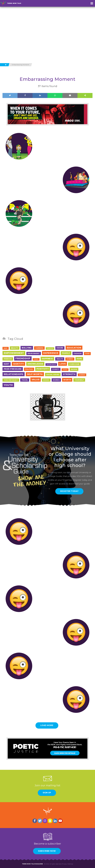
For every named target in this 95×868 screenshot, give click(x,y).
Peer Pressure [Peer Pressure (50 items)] (13, 369)
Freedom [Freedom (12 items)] (8, 359)
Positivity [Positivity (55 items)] (43, 369)
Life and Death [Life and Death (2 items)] (51, 364)
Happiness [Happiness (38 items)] (47, 359)
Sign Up (47, 793)
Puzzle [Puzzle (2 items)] (65, 370)
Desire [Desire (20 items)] (60, 348)
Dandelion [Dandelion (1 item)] (50, 348)
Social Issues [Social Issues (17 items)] (53, 374)
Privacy (64, 864)
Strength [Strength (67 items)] (69, 374)
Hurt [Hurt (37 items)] (7, 364)
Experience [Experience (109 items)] (51, 353)
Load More (47, 725)
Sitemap (70, 864)
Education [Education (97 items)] (74, 348)
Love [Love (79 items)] (63, 364)
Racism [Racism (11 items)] (74, 369)
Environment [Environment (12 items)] (34, 353)
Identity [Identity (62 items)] (18, 364)
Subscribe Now (47, 851)
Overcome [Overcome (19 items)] (74, 364)
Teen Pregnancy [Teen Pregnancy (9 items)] (11, 380)
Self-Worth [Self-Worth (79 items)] (35, 374)
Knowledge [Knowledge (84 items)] (35, 364)
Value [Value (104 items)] (36, 379)
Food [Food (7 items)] (87, 353)
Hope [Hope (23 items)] (79, 359)
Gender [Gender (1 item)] (36, 359)
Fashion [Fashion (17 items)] (78, 353)
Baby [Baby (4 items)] (6, 348)
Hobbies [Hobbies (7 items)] (70, 359)
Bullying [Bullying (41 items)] (27, 348)
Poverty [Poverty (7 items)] (56, 369)
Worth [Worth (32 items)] (67, 380)
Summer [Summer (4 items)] (82, 375)
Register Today (69, 491)
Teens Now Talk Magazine (32, 864)
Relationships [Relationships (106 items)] (14, 374)
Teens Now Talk (14, 3)
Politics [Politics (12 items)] (29, 369)
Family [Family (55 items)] (66, 353)
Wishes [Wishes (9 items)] (46, 380)
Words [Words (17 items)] (56, 380)
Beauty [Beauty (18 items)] (15, 348)
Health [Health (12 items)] (60, 359)
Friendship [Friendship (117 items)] (23, 358)
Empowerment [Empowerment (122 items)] (14, 353)
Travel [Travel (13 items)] (25, 380)
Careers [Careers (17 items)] (39, 348)
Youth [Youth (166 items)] (8, 385)
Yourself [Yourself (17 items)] (79, 380)
